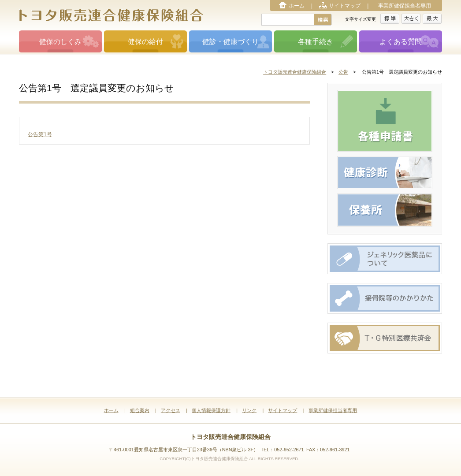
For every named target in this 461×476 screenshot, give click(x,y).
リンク (249, 410)
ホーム (297, 6)
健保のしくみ (60, 42)
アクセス (171, 410)
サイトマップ (345, 6)
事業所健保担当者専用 (405, 6)
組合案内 (140, 410)
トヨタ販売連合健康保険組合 (295, 72)
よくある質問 (401, 42)
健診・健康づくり (230, 42)
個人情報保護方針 (211, 410)
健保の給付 (145, 42)
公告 (343, 72)
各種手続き (316, 42)
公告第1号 (40, 134)
